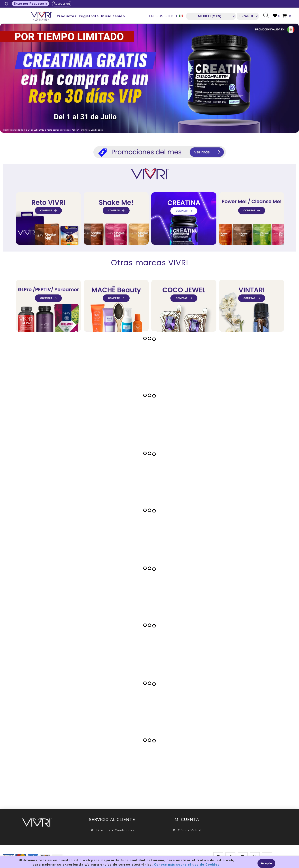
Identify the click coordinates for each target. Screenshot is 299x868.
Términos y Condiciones (112, 830)
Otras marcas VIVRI (150, 263)
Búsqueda (268, 16)
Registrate (89, 16)
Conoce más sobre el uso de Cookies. (187, 865)
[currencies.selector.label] (211, 16)
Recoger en (62, 4)
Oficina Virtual (187, 830)
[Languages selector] (248, 16)
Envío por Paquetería (30, 4)
